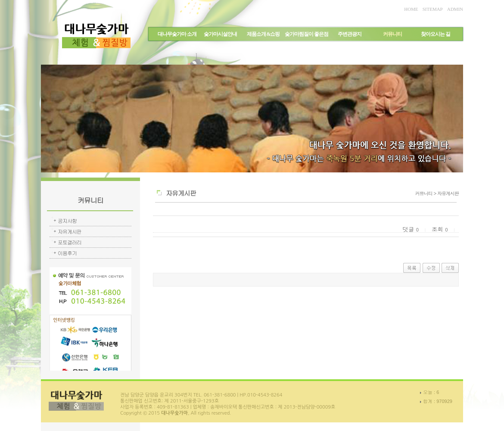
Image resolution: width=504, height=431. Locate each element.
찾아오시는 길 (436, 34)
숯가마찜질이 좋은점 (306, 34)
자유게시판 (70, 231)
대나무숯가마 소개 (177, 34)
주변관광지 (350, 34)
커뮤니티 (392, 34)
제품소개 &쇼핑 (263, 34)
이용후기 (67, 253)
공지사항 (67, 220)
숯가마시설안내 (220, 34)
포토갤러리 (70, 242)
